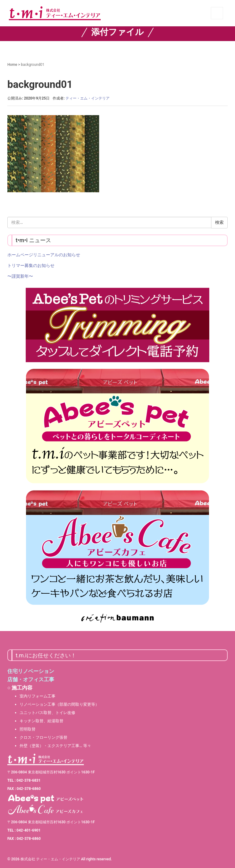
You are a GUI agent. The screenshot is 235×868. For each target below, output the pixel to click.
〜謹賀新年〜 (20, 276)
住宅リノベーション (31, 671)
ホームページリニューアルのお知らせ (44, 255)
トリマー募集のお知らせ (31, 265)
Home (12, 65)
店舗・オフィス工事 (31, 679)
